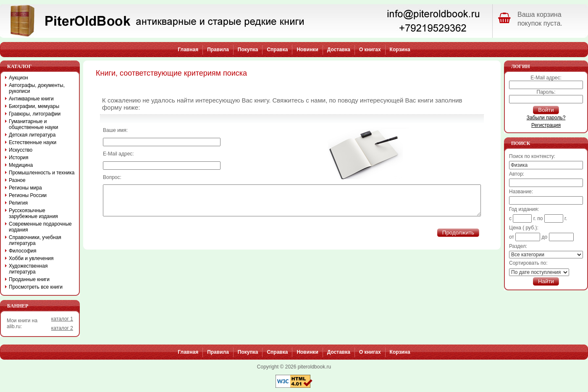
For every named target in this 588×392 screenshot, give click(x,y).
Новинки (307, 50)
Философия (23, 251)
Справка (277, 50)
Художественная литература (28, 269)
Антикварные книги (31, 99)
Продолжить (458, 239)
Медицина (21, 165)
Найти (546, 281)
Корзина (400, 50)
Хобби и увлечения (31, 258)
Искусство (21, 150)
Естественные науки (33, 142)
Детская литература (32, 135)
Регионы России (28, 195)
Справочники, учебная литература (35, 240)
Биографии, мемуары (34, 106)
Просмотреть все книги (36, 287)
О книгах (370, 50)
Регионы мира (25, 188)
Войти (546, 110)
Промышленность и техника (42, 173)
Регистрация (546, 125)
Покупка (248, 50)
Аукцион (18, 78)
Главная (188, 50)
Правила (218, 50)
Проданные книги (29, 279)
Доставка (339, 50)
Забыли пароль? (546, 118)
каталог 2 (62, 328)
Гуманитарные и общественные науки (33, 124)
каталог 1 (62, 319)
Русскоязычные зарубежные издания (33, 213)
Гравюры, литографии (35, 114)
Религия (18, 203)
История (19, 158)
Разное (17, 180)
